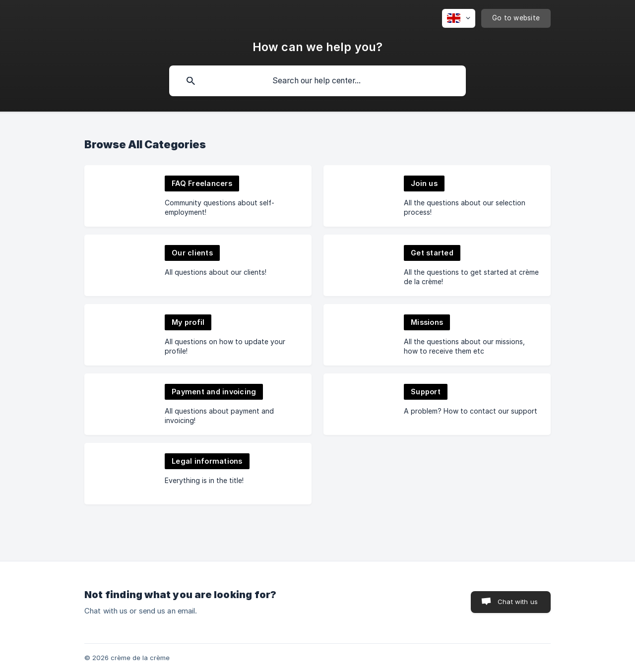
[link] (198, 196)
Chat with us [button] (518, 602)
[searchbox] (317, 81)
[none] (459, 18)
